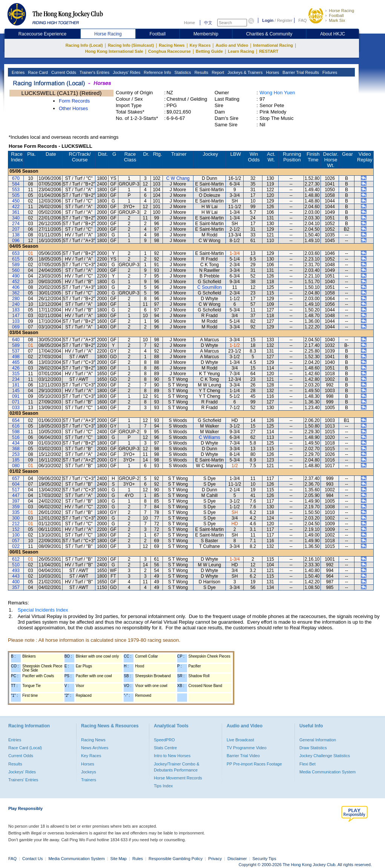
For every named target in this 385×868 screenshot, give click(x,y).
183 (16, 310)
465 (16, 362)
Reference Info (157, 72)
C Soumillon (209, 287)
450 (16, 201)
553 (16, 190)
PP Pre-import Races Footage (254, 764)
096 (16, 241)
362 (16, 293)
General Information (318, 740)
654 (16, 420)
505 (16, 195)
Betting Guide (209, 51)
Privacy (215, 859)
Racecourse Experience (42, 34)
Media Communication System (327, 772)
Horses (272, 72)
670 (16, 178)
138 (16, 235)
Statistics (182, 72)
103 (16, 321)
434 (16, 443)
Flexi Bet (308, 764)
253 (16, 454)
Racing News (172, 45)
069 (16, 327)
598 (16, 432)
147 (16, 316)
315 (16, 374)
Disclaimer (237, 859)
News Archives (95, 748)
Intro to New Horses (172, 756)
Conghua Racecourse (169, 51)
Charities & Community (269, 34)
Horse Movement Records (178, 778)
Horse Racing (341, 11)
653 (16, 253)
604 (16, 484)
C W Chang (178, 178)
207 (16, 229)
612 (16, 559)
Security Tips (265, 859)
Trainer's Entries (94, 72)
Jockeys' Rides (126, 72)
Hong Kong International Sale (114, 51)
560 (16, 270)
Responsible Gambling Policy (176, 859)
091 (16, 396)
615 (16, 259)
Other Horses (73, 108)
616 (16, 426)
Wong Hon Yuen (277, 93)
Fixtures (329, 72)
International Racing (273, 45)
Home (189, 23)
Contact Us (32, 859)
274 (16, 224)
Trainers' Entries (23, 780)
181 (16, 385)
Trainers (89, 780)
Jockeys (89, 772)
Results (201, 72)
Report (217, 72)
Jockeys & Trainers (244, 72)
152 (16, 529)
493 (16, 570)
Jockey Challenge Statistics (325, 756)
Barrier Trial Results (300, 72)
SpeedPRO (164, 740)
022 (16, 546)
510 (16, 565)
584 (16, 184)
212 (16, 524)
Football (336, 15)
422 (16, 207)
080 (16, 466)
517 (16, 490)
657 (16, 478)
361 (16, 212)
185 (16, 460)
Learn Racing (241, 51)
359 (16, 507)
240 (16, 304)
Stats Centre (165, 748)
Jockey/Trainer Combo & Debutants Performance (177, 767)
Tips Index (163, 786)
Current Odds (63, 72)
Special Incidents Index (43, 610)
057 (16, 541)
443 (16, 576)
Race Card (37, 72)
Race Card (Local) (25, 748)
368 (16, 449)
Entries (18, 72)
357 (16, 587)
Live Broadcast (240, 740)
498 (16, 357)
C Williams (209, 437)
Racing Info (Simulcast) (131, 45)
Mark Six (337, 20)
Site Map (119, 859)
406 (16, 287)
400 (16, 582)
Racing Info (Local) (84, 45)
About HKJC (333, 34)
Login (268, 20)
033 (16, 408)
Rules (138, 859)
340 (16, 218)
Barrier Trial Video (243, 756)
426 (16, 368)
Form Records (74, 101)
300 (16, 518)
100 (16, 535)
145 (16, 391)
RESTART (269, 51)
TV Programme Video (247, 748)
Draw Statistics (313, 748)
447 (16, 495)
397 (16, 501)
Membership (206, 34)
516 (16, 437)
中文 (208, 23)
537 (16, 351)
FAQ (302, 20)
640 (16, 340)
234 (16, 379)
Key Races (200, 45)
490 (16, 276)
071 (16, 402)
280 (16, 299)
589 (16, 265)
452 (16, 282)
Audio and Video (232, 45)
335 (16, 512)
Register (285, 20)
